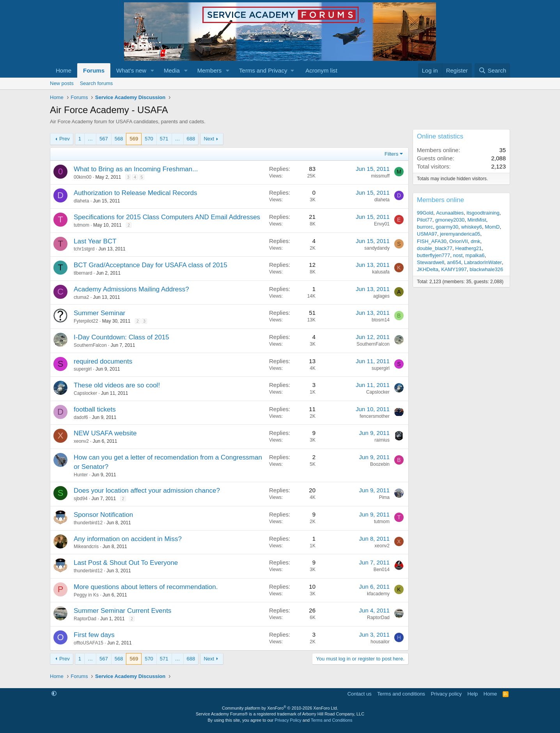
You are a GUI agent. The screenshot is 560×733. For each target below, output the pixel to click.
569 (134, 139)
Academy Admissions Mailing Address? (131, 289)
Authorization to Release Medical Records (136, 193)
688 (191, 139)
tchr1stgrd (84, 249)
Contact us (360, 694)
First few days (94, 635)
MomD (492, 227)
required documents (103, 361)
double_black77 (435, 248)
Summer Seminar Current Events (122, 611)
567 (104, 139)
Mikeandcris (86, 547)
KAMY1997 (454, 269)
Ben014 (382, 570)
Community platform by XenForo (280, 708)
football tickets (95, 409)
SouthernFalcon (90, 345)
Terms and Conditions (331, 720)
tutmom (82, 225)
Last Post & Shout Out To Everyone (126, 563)
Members (210, 70)
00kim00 (82, 177)
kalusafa (381, 272)
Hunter (81, 475)
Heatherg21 (468, 248)
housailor (380, 642)
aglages (381, 296)
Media (172, 70)
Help (473, 694)
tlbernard (83, 273)
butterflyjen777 (433, 255)
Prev (65, 139)
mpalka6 (475, 255)
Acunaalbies (450, 213)
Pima (384, 497)
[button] (152, 70)
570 (149, 139)
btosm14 (381, 320)
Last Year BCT (95, 241)
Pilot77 (425, 220)
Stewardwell (431, 262)
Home (64, 70)
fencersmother (375, 416)
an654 (454, 262)
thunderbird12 (88, 523)
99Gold (425, 213)
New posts (62, 83)
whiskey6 (471, 227)
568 (119, 139)
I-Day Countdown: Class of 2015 (121, 337)
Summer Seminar (99, 313)
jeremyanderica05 (460, 234)
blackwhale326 (486, 269)
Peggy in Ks (86, 595)
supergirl (83, 369)
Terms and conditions (401, 694)
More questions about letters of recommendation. (146, 587)
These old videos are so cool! (117, 385)
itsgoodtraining (483, 213)
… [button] (90, 139)
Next (209, 139)
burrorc (425, 227)
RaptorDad (85, 619)
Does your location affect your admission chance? (147, 491)
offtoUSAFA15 (89, 643)
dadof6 (81, 417)
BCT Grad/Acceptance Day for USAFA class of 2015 (151, 265)
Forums (94, 70)
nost (458, 255)
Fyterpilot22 (86, 321)
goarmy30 (447, 227)
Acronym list (321, 70)
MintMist (477, 220)
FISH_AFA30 (432, 241)
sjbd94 (81, 499)
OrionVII (459, 241)
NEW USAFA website (105, 433)
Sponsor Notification (103, 515)
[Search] (492, 70)
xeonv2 (81, 441)
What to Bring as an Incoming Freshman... (136, 169)
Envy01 (382, 224)
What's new (131, 70)
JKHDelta (428, 269)
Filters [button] (391, 154)
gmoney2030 (450, 220)
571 (164, 139)
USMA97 (427, 234)
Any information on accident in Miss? (128, 539)
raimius (382, 440)
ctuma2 (81, 297)
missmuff (380, 176)
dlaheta (81, 201)
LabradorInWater (483, 262)
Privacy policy (446, 694)
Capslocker (85, 393)
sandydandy (377, 248)
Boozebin (380, 464)
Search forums (97, 83)
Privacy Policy (288, 720)
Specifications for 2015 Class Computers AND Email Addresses (167, 217)
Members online (440, 200)
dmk (476, 241)
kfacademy (378, 594)
